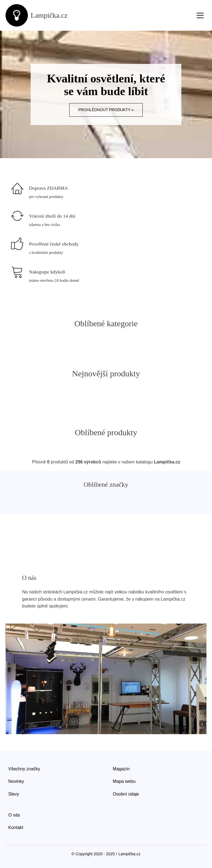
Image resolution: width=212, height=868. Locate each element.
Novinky (16, 781)
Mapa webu (124, 781)
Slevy (14, 794)
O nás (14, 815)
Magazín (121, 769)
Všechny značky (24, 769)
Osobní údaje (126, 794)
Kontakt (16, 827)
